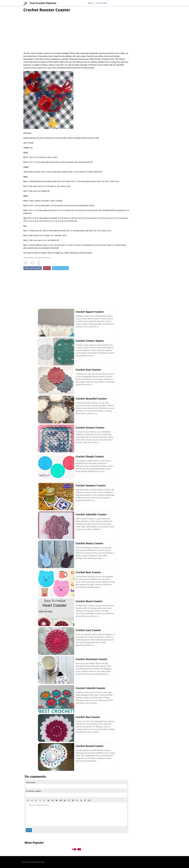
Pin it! (47, 268)
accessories (28, 257)
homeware (46, 257)
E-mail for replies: (34, 791)
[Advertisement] (76, 31)
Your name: (31, 782)
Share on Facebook (33, 268)
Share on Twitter (60, 268)
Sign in (91, 3)
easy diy (37, 257)
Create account (101, 3)
